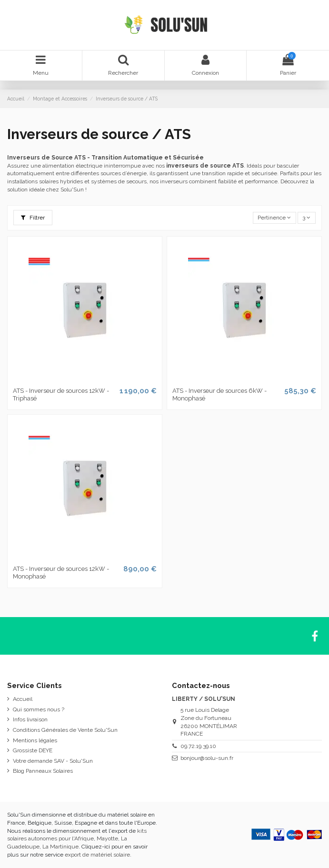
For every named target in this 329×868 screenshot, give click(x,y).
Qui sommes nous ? (39, 709)
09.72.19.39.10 (198, 746)
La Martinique (60, 847)
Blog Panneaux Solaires (43, 771)
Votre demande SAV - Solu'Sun (53, 761)
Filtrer (33, 218)
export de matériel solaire (97, 855)
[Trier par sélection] (274, 218)
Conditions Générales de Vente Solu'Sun (65, 730)
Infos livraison (30, 719)
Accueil (23, 699)
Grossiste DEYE (33, 750)
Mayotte (107, 838)
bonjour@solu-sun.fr (207, 758)
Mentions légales (35, 740)
